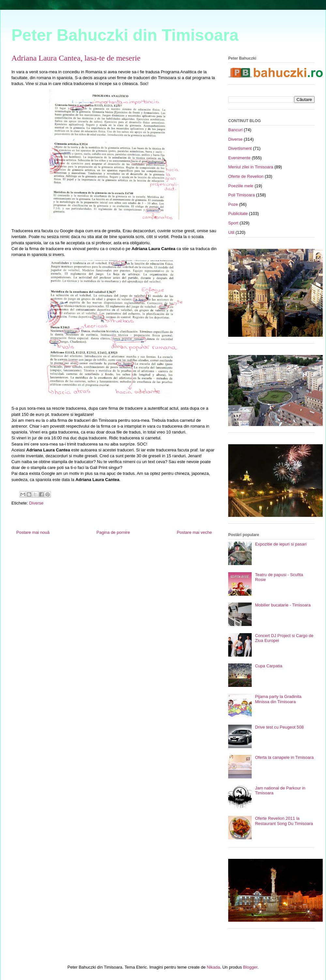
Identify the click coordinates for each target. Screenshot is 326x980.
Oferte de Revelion (246, 176)
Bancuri (235, 130)
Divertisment (240, 148)
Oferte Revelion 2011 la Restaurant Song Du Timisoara (284, 821)
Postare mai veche (194, 532)
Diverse (36, 503)
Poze (233, 204)
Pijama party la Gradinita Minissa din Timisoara (278, 699)
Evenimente (239, 158)
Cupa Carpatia (269, 666)
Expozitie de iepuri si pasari (281, 544)
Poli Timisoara (242, 195)
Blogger (250, 967)
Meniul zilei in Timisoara (251, 167)
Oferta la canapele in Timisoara (284, 757)
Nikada (213, 967)
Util (231, 232)
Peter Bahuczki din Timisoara (125, 35)
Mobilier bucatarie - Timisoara (283, 605)
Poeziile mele (241, 186)
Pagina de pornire (113, 532)
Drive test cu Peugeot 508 (279, 727)
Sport (233, 223)
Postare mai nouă (33, 532)
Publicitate (238, 213)
